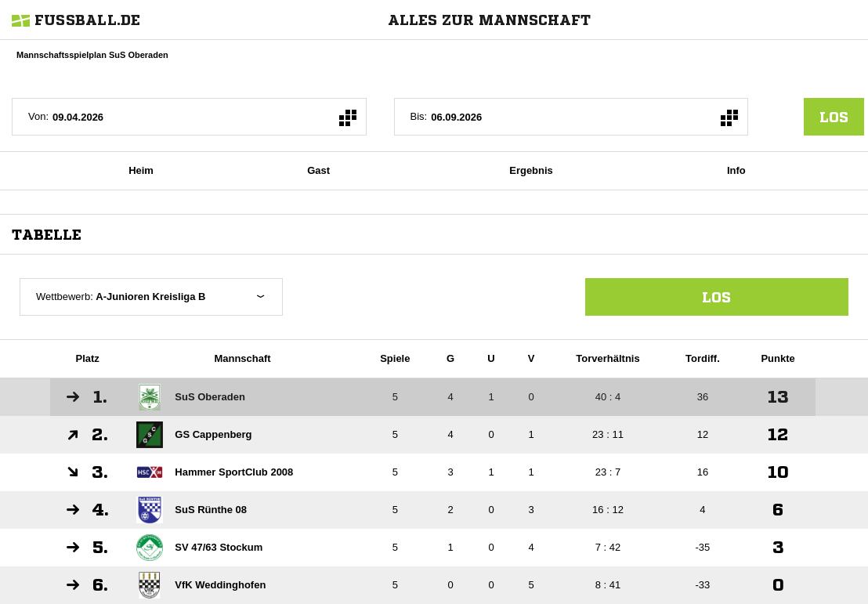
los (834, 117)
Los (716, 297)
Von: (38, 116)
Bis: (419, 116)
